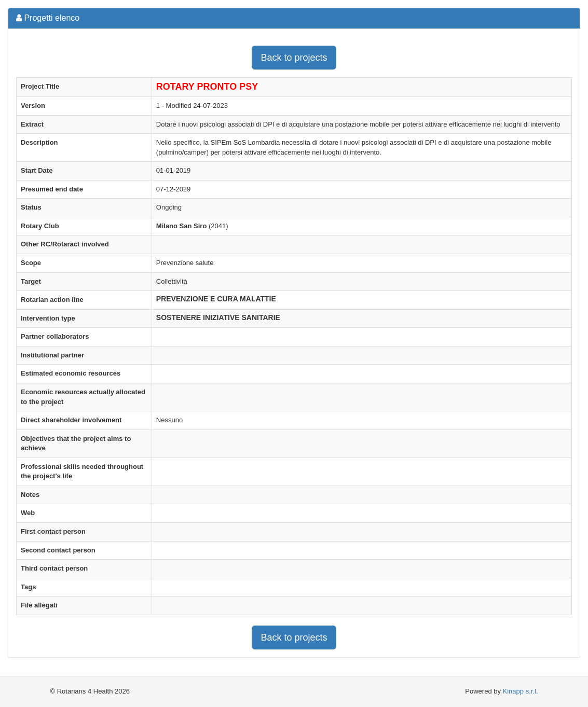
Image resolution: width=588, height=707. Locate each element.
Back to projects (294, 58)
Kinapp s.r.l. (521, 691)
